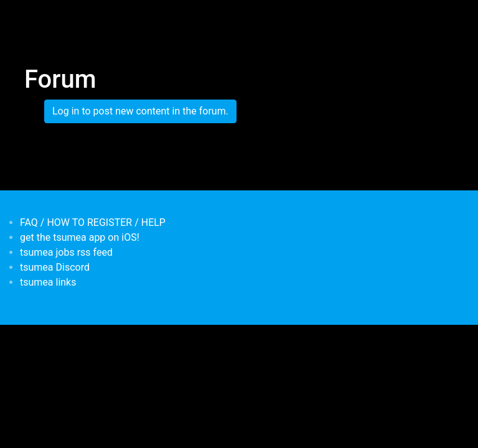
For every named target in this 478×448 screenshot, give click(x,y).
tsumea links (48, 282)
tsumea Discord (55, 267)
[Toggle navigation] (32, 17)
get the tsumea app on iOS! (80, 237)
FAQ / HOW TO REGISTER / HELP (93, 222)
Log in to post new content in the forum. (140, 111)
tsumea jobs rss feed (66, 252)
